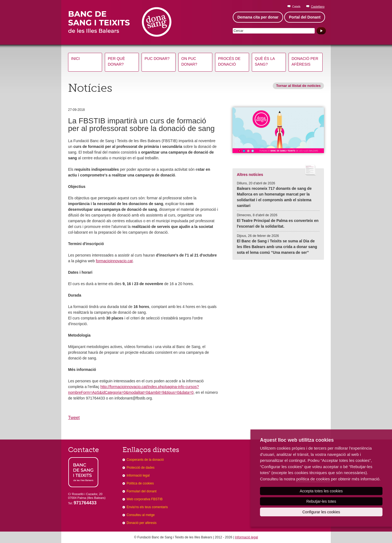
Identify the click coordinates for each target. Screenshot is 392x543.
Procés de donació (229, 61)
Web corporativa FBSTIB (145, 499)
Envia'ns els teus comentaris (147, 507)
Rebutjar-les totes (321, 501)
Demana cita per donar (258, 17)
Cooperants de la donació (145, 460)
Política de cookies (140, 483)
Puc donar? (157, 59)
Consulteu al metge (141, 515)
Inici (75, 59)
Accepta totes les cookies (321, 491)
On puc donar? (189, 61)
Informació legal (138, 475)
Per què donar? (116, 61)
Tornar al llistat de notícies (298, 86)
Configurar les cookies (321, 512)
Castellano (318, 7)
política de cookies (313, 479)
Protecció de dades (141, 468)
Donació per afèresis (305, 61)
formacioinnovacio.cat (114, 261)
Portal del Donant (305, 17)
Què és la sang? (265, 61)
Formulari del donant (142, 491)
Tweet (74, 418)
